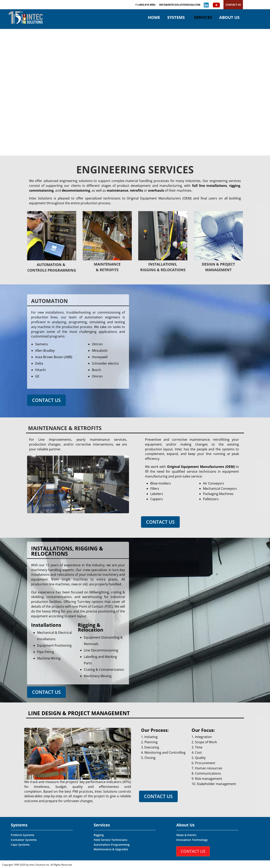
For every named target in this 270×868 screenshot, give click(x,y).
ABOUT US (229, 18)
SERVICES (203, 18)
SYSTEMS (176, 18)
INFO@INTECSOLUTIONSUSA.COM (180, 5)
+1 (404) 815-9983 (145, 5)
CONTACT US (233, 5)
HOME (154, 18)
